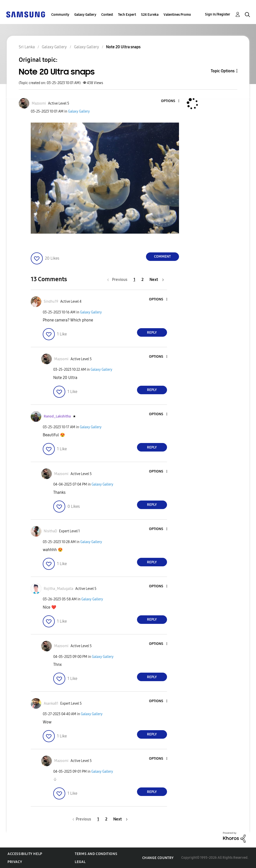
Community (60, 15)
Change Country (158, 858)
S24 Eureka (150, 15)
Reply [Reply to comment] (152, 333)
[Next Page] (157, 280)
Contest (107, 15)
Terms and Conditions (96, 854)
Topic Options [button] (223, 71)
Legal (80, 862)
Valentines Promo (177, 15)
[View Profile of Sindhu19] (51, 302)
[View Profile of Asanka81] (51, 704)
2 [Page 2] (142, 280)
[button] (170, 101)
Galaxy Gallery (85, 15)
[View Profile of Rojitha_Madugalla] (58, 589)
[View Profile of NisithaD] (50, 531)
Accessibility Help (25, 854)
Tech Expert (127, 15)
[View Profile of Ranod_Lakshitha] (57, 416)
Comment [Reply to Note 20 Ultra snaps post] (162, 257)
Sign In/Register (218, 14)
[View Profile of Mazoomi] (39, 103)
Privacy (15, 862)
